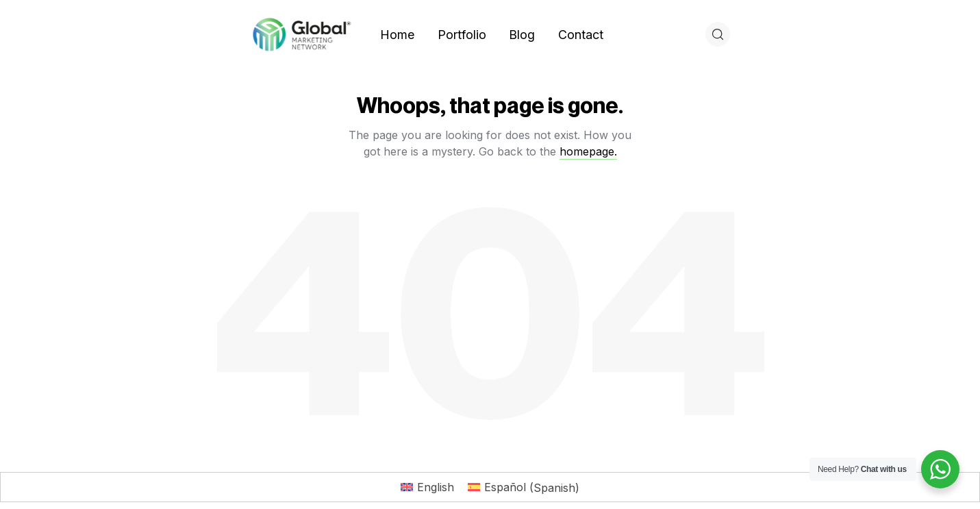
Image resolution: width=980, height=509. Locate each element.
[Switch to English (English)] (427, 487)
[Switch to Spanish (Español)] (524, 487)
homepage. (588, 151)
